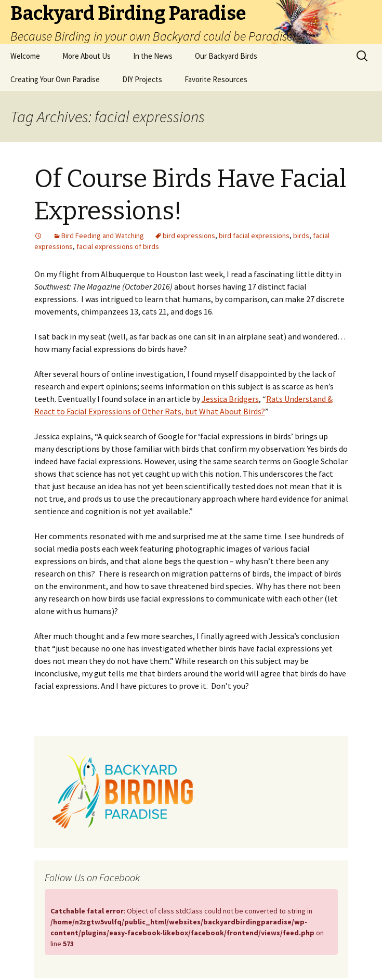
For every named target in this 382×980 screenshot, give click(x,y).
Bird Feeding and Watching (103, 236)
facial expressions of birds (118, 246)
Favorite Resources (216, 79)
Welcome (25, 56)
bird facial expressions (254, 236)
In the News (153, 56)
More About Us (87, 56)
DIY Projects (142, 79)
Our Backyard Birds (226, 56)
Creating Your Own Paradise (55, 79)
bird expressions (189, 236)
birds (301, 236)
